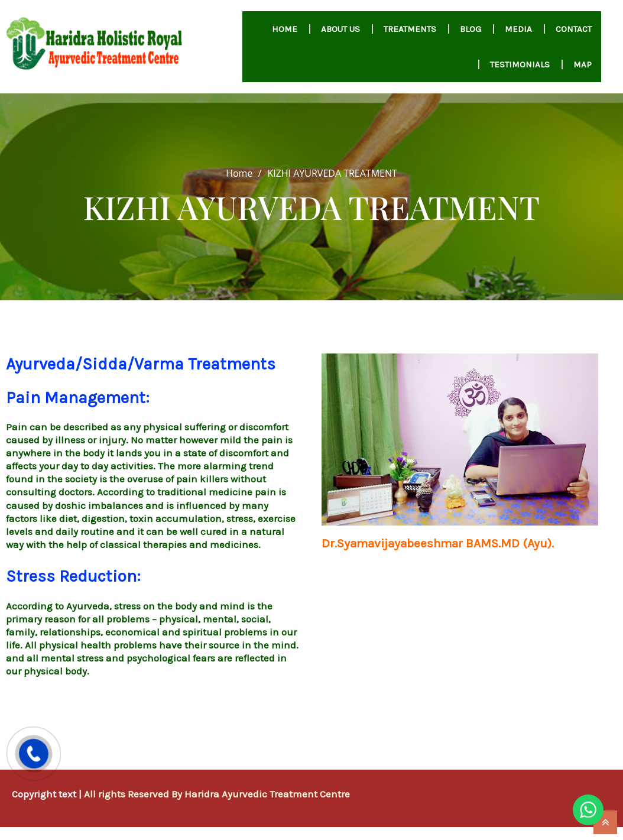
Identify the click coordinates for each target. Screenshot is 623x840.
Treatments (410, 29)
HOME (285, 29)
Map (583, 64)
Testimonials (520, 64)
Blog (471, 29)
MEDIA (518, 29)
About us (340, 29)
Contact (574, 29)
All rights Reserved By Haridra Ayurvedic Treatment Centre (217, 794)
